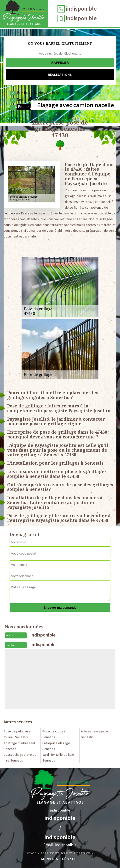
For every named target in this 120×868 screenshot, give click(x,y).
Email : (60, 845)
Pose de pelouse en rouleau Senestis (18, 734)
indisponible (81, 9)
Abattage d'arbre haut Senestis (19, 746)
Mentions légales (60, 859)
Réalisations (60, 75)
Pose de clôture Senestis (54, 734)
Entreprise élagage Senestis (56, 746)
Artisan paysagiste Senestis (94, 734)
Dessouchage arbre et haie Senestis (20, 757)
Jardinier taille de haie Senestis (58, 757)
